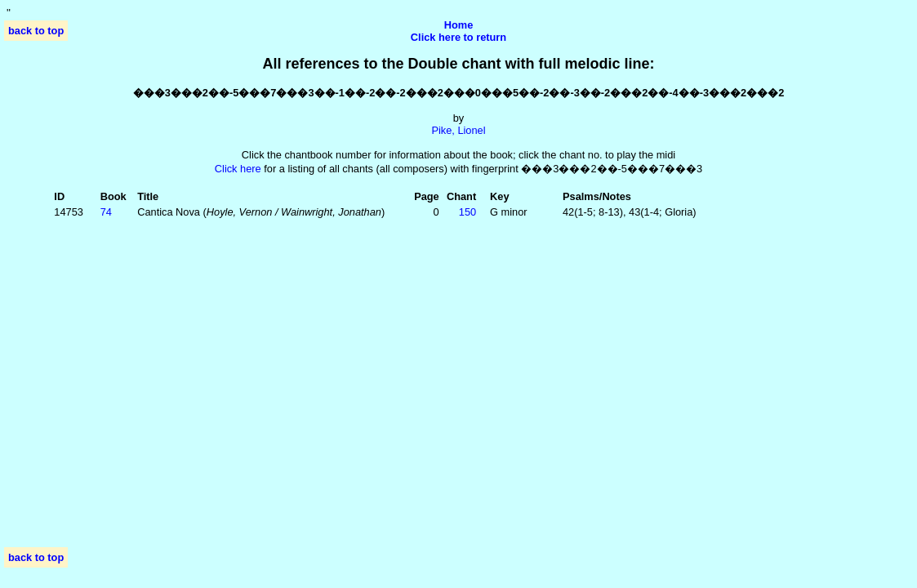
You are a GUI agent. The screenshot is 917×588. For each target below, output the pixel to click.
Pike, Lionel (458, 130)
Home (459, 25)
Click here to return (459, 37)
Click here (238, 169)
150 (467, 212)
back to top (36, 31)
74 (106, 212)
